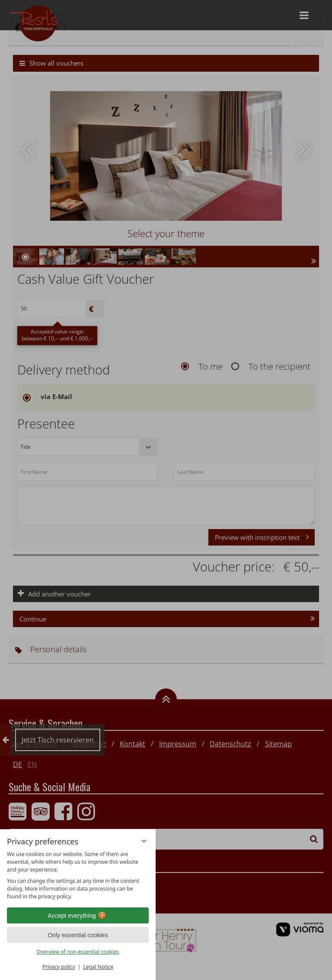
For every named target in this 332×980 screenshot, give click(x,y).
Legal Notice (98, 967)
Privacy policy (59, 967)
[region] (78, 875)
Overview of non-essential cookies (78, 952)
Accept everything (78, 916)
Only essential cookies (78, 935)
